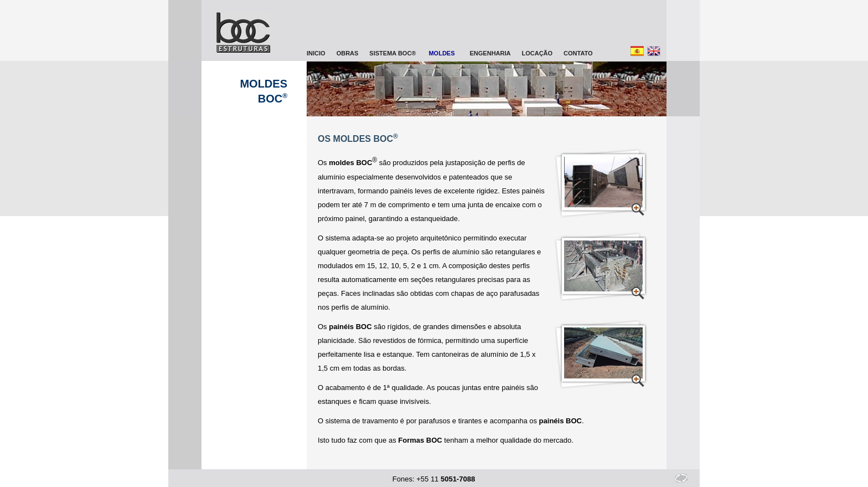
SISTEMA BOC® (392, 53)
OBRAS (348, 53)
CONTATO (578, 53)
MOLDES (441, 53)
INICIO (316, 53)
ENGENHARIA (490, 53)
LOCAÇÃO (537, 53)
